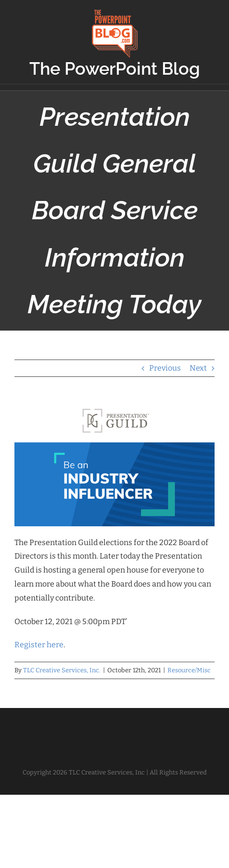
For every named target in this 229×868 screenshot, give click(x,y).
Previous (165, 368)
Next (198, 368)
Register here (39, 645)
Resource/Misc (189, 670)
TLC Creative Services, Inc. (62, 670)
